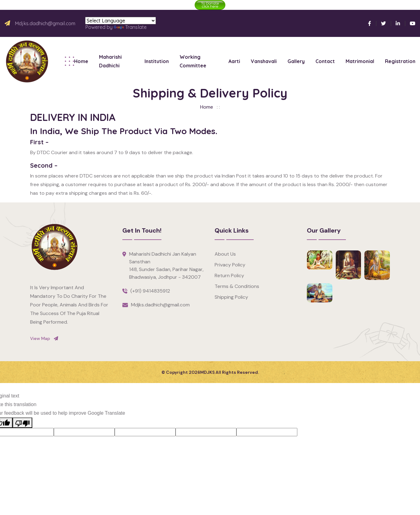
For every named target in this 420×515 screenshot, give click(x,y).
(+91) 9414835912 (150, 291)
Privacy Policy (230, 265)
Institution (157, 61)
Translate (130, 27)
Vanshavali (264, 61)
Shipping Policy (231, 297)
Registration (400, 61)
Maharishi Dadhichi (110, 61)
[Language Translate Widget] (121, 21)
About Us (225, 254)
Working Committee (193, 61)
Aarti (234, 61)
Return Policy (229, 275)
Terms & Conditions (237, 286)
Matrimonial (360, 61)
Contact (325, 61)
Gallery (296, 61)
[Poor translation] (22, 423)
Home (81, 61)
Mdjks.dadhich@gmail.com (45, 24)
